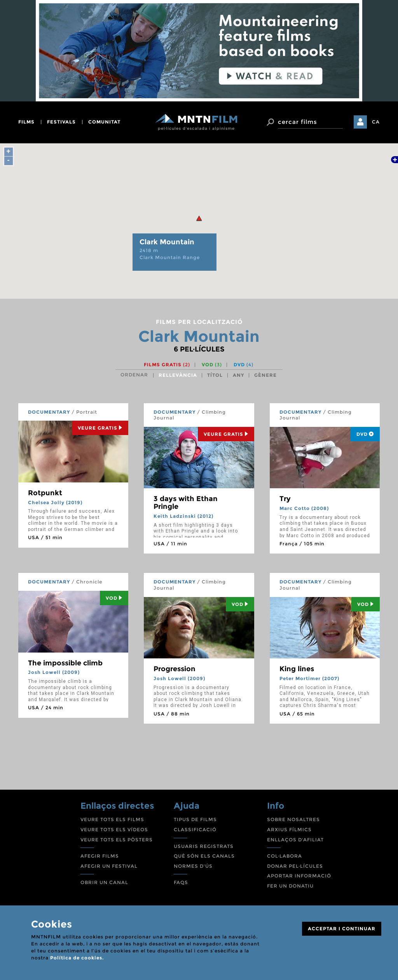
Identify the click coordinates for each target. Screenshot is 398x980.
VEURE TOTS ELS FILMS (112, 819)
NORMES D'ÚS (193, 866)
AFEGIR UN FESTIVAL (109, 866)
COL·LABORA (285, 856)
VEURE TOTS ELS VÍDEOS (114, 829)
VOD (212, 365)
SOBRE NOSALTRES (293, 819)
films (26, 122)
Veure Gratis (100, 428)
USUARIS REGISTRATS (204, 846)
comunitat (104, 122)
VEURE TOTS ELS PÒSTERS (117, 840)
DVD (244, 365)
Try (285, 499)
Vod (114, 598)
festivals (61, 122)
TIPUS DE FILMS (195, 819)
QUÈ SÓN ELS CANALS (204, 856)
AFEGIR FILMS (100, 856)
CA (376, 122)
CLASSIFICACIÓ (195, 829)
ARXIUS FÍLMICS (289, 829)
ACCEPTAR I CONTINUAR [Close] (342, 929)
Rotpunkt (45, 493)
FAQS (181, 882)
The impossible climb (65, 663)
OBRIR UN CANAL (104, 882)
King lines (297, 669)
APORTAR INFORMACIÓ (299, 876)
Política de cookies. (77, 958)
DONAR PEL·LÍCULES (295, 866)
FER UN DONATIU (290, 886)
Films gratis (167, 365)
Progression (175, 669)
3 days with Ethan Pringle (186, 503)
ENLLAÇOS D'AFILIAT (295, 840)
